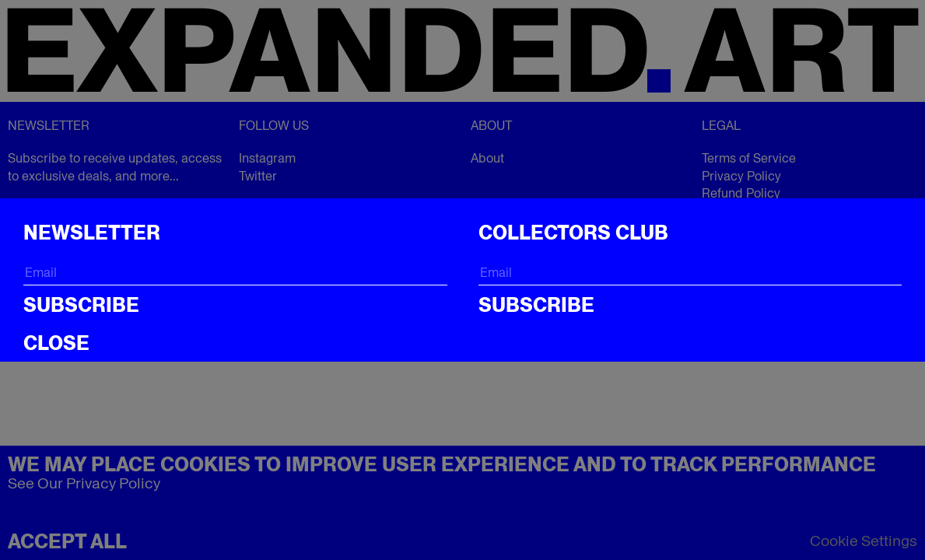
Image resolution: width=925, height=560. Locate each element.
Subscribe (81, 305)
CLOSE (56, 343)
